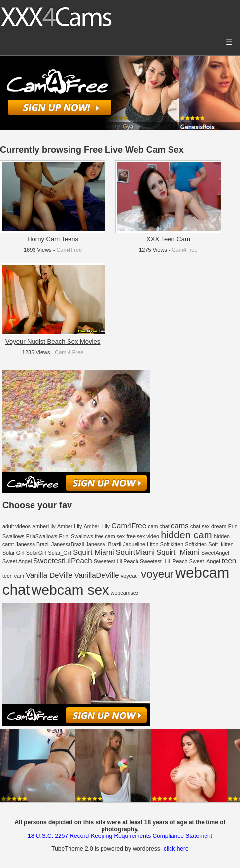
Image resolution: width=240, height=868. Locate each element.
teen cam (13, 576)
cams (180, 525)
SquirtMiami (135, 552)
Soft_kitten (221, 544)
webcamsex (125, 593)
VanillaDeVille (97, 575)
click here (176, 849)
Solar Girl (13, 553)
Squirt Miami (93, 552)
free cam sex (110, 536)
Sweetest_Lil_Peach (164, 561)
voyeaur (130, 576)
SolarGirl (36, 553)
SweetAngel (215, 553)
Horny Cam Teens (53, 239)
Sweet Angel (17, 561)
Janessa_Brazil (103, 544)
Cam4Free (69, 250)
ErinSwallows (42, 536)
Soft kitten (172, 544)
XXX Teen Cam (168, 239)
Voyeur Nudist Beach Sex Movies (53, 342)
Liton (153, 544)
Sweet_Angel (205, 561)
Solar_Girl (60, 553)
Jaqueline (134, 544)
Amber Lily (69, 526)
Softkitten (196, 544)
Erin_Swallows (76, 536)
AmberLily (44, 526)
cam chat (158, 526)
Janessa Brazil (32, 544)
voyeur (157, 574)
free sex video (142, 536)
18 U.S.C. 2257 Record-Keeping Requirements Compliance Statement (120, 836)
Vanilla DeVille (49, 575)
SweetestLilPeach (63, 560)
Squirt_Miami (178, 552)
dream (219, 526)
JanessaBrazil (68, 544)
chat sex (200, 526)
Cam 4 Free (69, 352)
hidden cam (187, 535)
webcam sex (70, 590)
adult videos (17, 526)
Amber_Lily (97, 526)
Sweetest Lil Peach (116, 561)
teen (229, 560)
